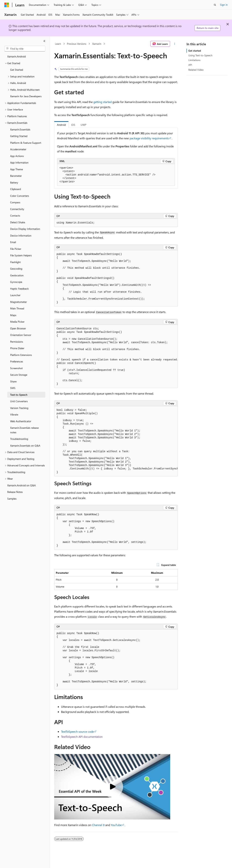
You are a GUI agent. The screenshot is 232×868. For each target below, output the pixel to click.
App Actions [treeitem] (17, 156)
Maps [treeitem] (13, 315)
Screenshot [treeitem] (16, 368)
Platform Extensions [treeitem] (21, 355)
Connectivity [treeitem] (17, 209)
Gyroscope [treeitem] (16, 282)
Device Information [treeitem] (21, 236)
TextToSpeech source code (77, 731)
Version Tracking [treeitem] (19, 408)
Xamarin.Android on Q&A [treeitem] (21, 485)
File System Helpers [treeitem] (21, 255)
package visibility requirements (149, 138)
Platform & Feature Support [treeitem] (26, 143)
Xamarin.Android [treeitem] (16, 56)
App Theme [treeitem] (16, 169)
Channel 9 (98, 825)
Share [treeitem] (13, 381)
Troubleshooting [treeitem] (19, 439)
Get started (195, 51)
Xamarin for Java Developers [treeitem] (26, 96)
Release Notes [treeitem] (15, 492)
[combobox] (25, 49)
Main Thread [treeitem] (17, 308)
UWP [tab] (83, 125)
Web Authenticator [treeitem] (21, 421)
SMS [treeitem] (13, 388)
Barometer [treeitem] (16, 176)
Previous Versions (77, 44)
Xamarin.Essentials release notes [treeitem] (24, 430)
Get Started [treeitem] (17, 70)
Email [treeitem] (13, 242)
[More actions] (175, 44)
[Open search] (215, 5)
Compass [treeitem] (15, 202)
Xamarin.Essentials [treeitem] (20, 129)
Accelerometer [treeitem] (18, 149)
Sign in (224, 5)
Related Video (196, 70)
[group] (116, 356)
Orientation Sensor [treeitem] (21, 335)
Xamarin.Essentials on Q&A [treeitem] (25, 446)
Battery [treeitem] (14, 182)
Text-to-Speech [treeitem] (19, 395)
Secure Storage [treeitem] (19, 375)
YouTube (116, 825)
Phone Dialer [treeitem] (17, 348)
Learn (58, 44)
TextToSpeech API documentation (82, 737)
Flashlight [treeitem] (15, 262)
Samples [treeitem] (12, 499)
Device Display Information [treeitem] (25, 229)
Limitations (194, 60)
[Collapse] (44, 41)
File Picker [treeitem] (16, 249)
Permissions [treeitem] (17, 342)
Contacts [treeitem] (15, 216)
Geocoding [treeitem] (16, 269)
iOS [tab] (73, 125)
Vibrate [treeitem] (14, 414)
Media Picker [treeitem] (17, 322)
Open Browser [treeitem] (18, 328)
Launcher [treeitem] (15, 295)
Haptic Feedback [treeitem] (19, 289)
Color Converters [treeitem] (20, 196)
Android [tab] (61, 125)
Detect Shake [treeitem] (18, 222)
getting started (102, 102)
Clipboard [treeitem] (15, 189)
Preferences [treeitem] (17, 361)
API (190, 65)
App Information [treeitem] (19, 163)
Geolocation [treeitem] (17, 275)
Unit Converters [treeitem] (19, 401)
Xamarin (97, 44)
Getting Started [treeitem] (19, 136)
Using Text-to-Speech (200, 55)
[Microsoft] (7, 5)
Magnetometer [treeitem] (18, 302)
